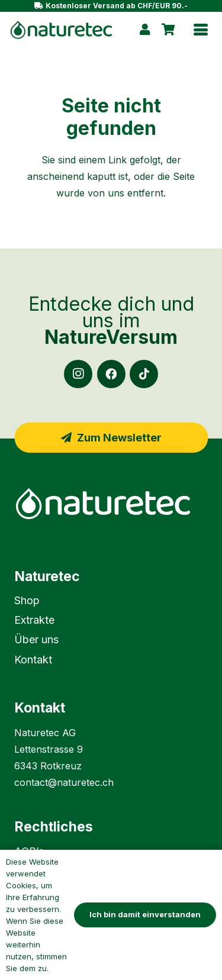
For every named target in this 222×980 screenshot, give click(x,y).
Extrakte (34, 620)
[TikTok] (144, 374)
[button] (201, 30)
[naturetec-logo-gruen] (61, 30)
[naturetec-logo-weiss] (111, 504)
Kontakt (33, 660)
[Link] (145, 30)
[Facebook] (111, 374)
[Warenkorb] (168, 30)
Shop (27, 600)
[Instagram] (78, 374)
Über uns (36, 639)
